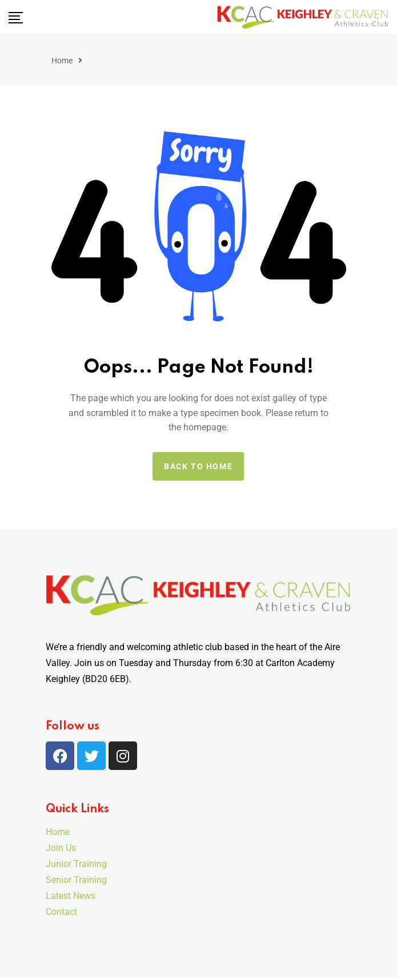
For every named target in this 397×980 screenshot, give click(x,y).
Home (62, 61)
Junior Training (76, 864)
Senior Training (76, 880)
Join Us (61, 848)
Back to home (198, 466)
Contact (61, 912)
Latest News (71, 896)
